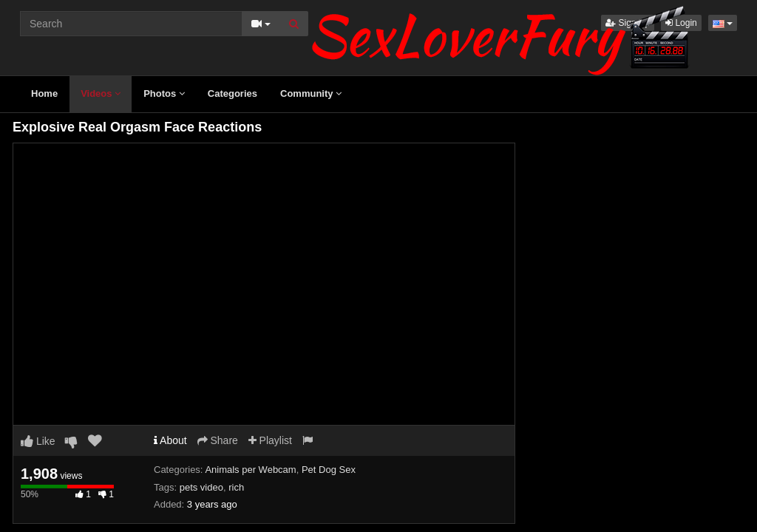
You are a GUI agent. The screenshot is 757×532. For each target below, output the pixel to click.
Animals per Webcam (250, 470)
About (170, 440)
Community (311, 93)
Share (218, 440)
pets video (201, 487)
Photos (164, 93)
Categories (232, 93)
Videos (101, 93)
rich (236, 487)
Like (38, 441)
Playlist (270, 440)
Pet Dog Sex (329, 470)
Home (44, 93)
